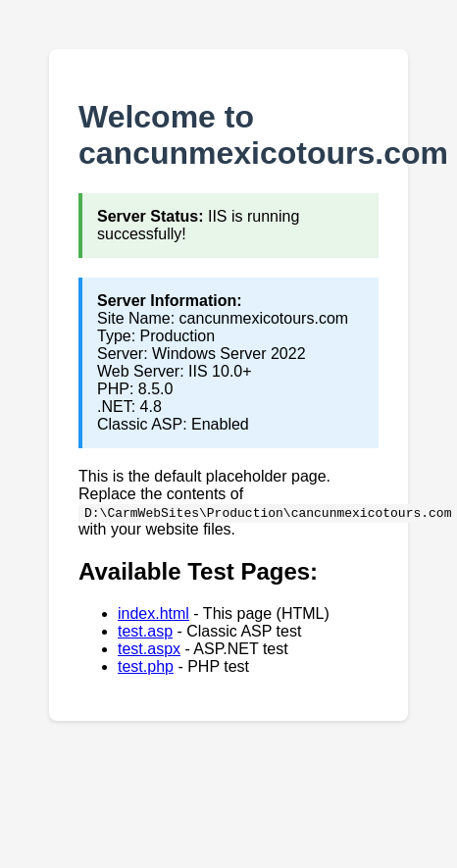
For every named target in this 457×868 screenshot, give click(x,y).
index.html (153, 613)
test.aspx (149, 649)
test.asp (145, 631)
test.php (146, 666)
